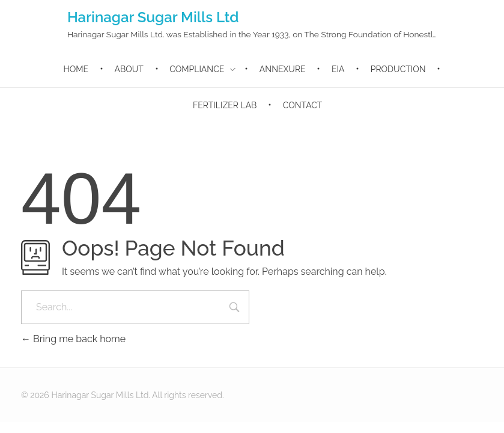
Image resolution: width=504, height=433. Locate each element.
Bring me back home (73, 339)
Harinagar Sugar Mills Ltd (153, 17)
